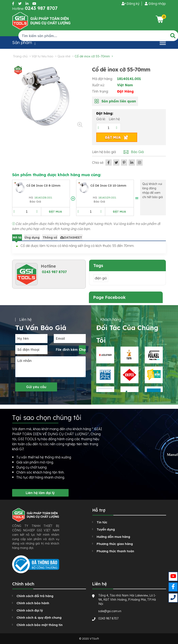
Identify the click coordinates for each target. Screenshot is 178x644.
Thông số (50, 237)
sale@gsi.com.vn (110, 611)
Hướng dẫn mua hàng (113, 537)
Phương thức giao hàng (115, 544)
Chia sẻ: (98, 163)
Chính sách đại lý (30, 610)
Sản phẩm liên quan (119, 101)
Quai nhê (64, 56)
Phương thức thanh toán (115, 551)
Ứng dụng (32, 237)
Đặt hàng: (105, 113)
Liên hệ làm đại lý (40, 493)
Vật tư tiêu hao (43, 56)
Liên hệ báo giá (104, 152)
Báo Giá (137, 152)
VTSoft (94, 639)
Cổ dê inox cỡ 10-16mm (108, 186)
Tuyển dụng (106, 529)
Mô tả (17, 237)
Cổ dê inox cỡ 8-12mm (43, 186)
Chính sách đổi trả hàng (35, 596)
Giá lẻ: (101, 119)
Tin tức (102, 522)
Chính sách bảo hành (33, 603)
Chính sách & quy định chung (39, 618)
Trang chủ (20, 56)
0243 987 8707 (54, 272)
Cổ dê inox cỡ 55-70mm (92, 56)
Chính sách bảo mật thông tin (40, 625)
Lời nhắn (24, 361)
